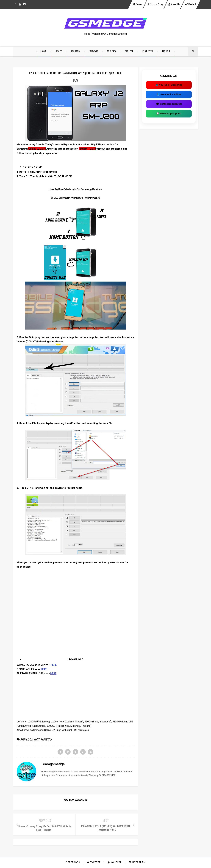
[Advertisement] (75, 591)
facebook (73, 863)
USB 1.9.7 (166, 51)
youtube (115, 863)
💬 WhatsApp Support (171, 114)
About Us (174, 4)
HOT (37, 740)
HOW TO (59, 51)
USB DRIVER (148, 51)
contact (190, 4)
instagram (137, 863)
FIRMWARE (93, 51)
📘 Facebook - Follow (170, 95)
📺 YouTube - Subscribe (171, 85)
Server (137, 4)
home (44, 51)
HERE (54, 665)
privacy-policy (155, 4)
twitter (94, 863)
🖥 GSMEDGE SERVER (170, 104)
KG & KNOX (112, 51)
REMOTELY (75, 51)
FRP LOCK (129, 51)
